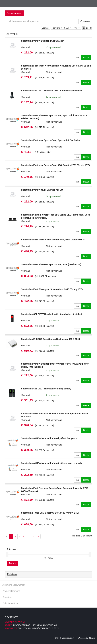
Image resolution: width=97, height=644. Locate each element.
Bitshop (92, 638)
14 (33, 536)
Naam (68, 28)
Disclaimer (7, 597)
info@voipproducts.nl (46, 628)
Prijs (77, 28)
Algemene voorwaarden (14, 585)
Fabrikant (57, 28)
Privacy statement (11, 591)
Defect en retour (10, 603)
